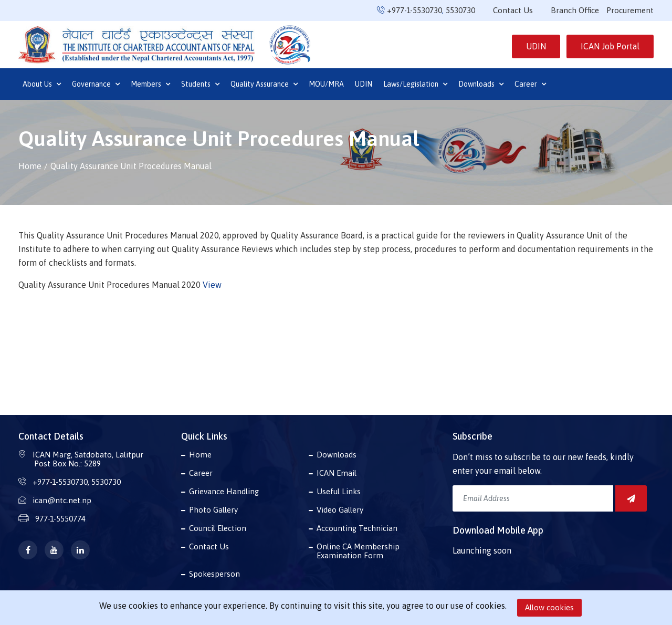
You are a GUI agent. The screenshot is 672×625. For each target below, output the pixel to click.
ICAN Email (337, 473)
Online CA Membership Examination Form (358, 551)
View (212, 285)
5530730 (460, 10)
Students (200, 84)
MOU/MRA (326, 84)
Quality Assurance (264, 84)
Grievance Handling (224, 491)
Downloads (481, 84)
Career (530, 84)
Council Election (218, 528)
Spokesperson (214, 574)
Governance (96, 84)
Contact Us (513, 10)
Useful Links (339, 491)
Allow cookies (549, 607)
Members (150, 84)
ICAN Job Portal (610, 46)
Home (30, 166)
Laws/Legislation (415, 84)
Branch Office (575, 10)
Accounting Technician (357, 528)
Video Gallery (340, 510)
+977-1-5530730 (414, 10)
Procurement (630, 10)
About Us (42, 84)
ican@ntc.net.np (62, 500)
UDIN (536, 46)
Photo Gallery (213, 510)
